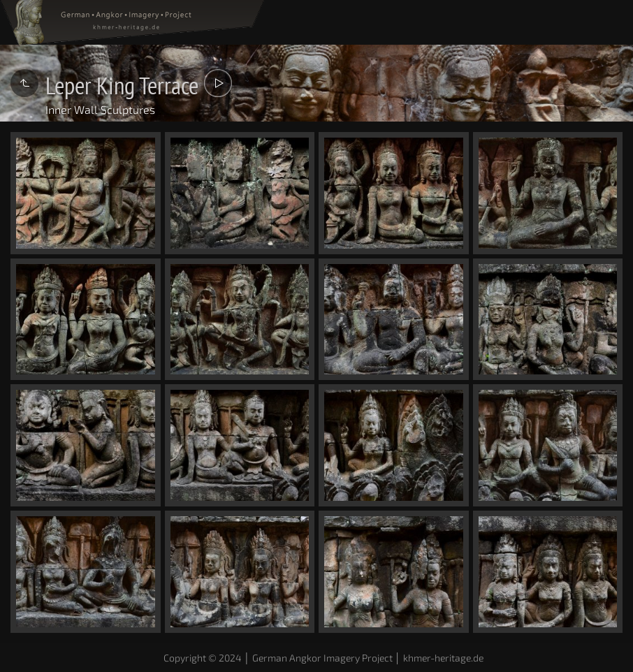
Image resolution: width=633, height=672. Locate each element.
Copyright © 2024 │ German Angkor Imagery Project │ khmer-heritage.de (323, 658)
